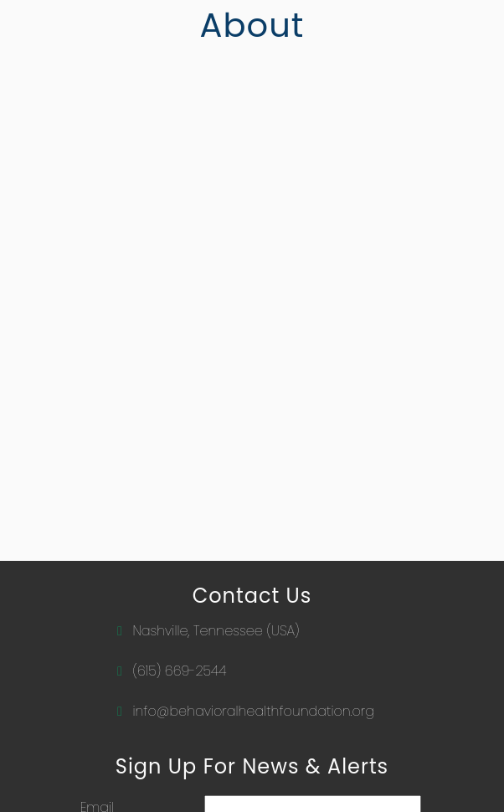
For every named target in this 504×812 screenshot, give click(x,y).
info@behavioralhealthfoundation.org (253, 711)
